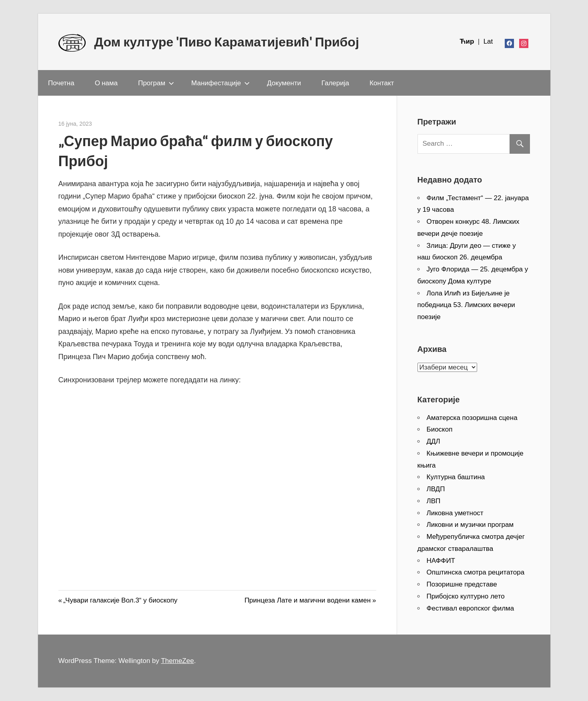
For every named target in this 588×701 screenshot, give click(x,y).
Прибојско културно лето (466, 596)
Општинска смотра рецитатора (476, 572)
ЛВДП (436, 489)
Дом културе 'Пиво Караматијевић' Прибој (227, 42)
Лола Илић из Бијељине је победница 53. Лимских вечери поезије (466, 305)
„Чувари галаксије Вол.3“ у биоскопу (120, 600)
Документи (284, 83)
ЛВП (434, 501)
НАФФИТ (441, 561)
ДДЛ (433, 441)
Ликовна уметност (455, 513)
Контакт (382, 83)
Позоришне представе (462, 584)
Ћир (468, 41)
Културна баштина (456, 477)
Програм (156, 83)
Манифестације (221, 83)
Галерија (335, 83)
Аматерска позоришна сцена (472, 418)
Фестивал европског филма (471, 608)
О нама (106, 83)
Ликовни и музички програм (470, 525)
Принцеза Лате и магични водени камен (308, 600)
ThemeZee (177, 661)
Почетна (61, 83)
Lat (488, 41)
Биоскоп (440, 429)
